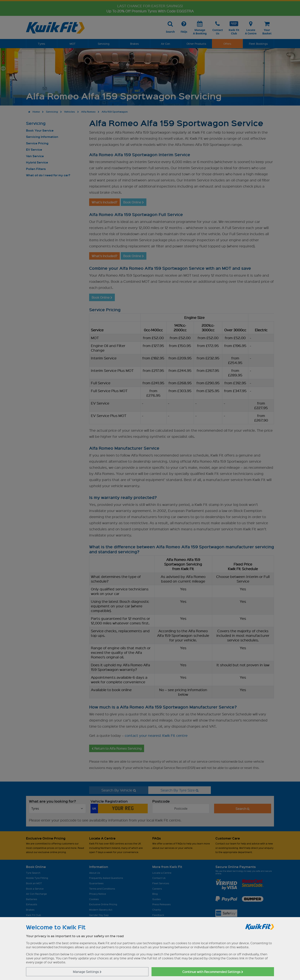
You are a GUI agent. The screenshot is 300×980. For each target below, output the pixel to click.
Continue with (213, 972)
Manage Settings (87, 972)
